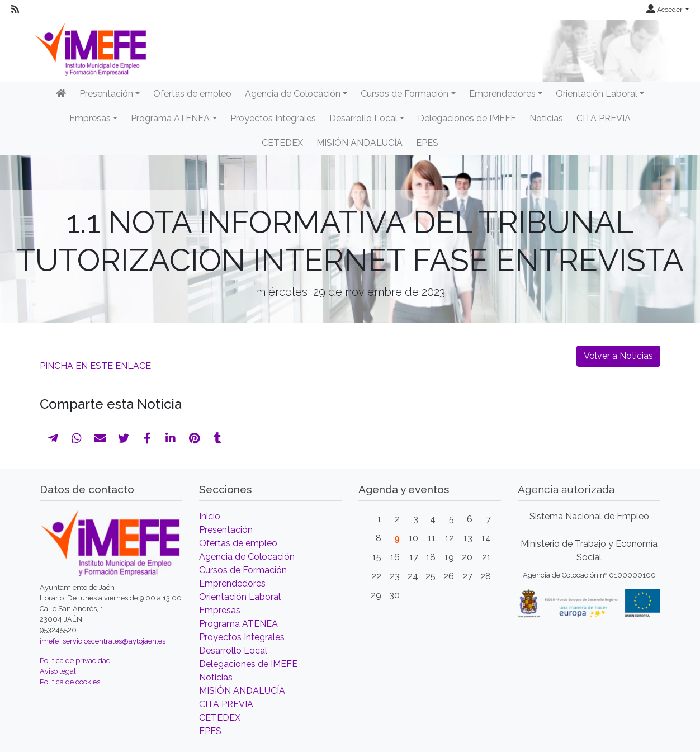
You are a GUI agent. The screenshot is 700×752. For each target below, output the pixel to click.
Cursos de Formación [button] (405, 94)
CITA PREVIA (604, 118)
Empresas (220, 610)
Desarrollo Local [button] (363, 118)
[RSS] (15, 10)
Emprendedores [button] (502, 94)
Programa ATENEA (238, 624)
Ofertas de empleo (192, 94)
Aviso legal (58, 671)
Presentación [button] (106, 94)
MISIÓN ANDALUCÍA (360, 143)
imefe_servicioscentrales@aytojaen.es (103, 641)
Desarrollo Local (233, 651)
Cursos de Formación (243, 570)
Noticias (546, 118)
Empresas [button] (90, 118)
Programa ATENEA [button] (170, 118)
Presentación (226, 530)
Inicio (210, 516)
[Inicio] (61, 94)
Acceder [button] (665, 10)
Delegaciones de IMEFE (467, 118)
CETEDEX (282, 143)
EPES (427, 143)
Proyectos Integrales (273, 118)
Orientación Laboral (240, 597)
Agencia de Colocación (247, 557)
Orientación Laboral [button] (597, 94)
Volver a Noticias (618, 356)
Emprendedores (232, 583)
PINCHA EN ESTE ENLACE (95, 366)
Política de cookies (70, 682)
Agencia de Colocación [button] (293, 94)
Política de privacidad (75, 661)
